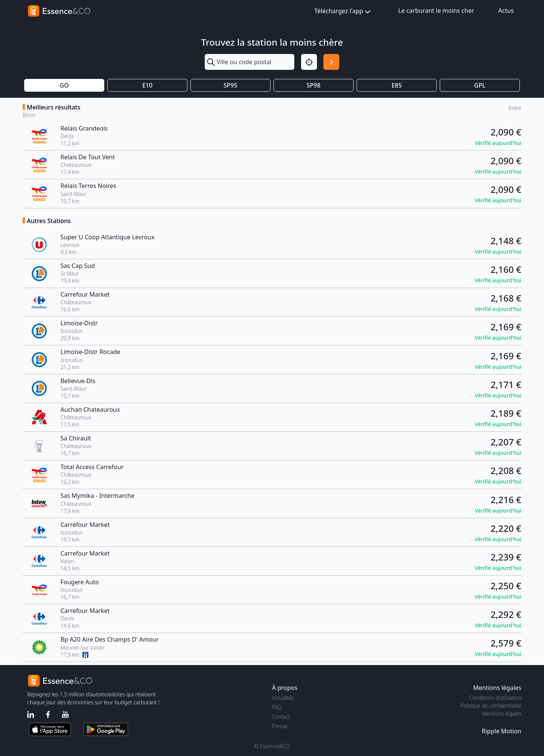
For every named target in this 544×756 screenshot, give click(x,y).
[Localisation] (309, 62)
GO (64, 85)
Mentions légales (502, 714)
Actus (506, 11)
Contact (281, 717)
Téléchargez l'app (343, 12)
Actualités (283, 698)
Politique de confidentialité (491, 706)
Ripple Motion (501, 731)
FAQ (277, 707)
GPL (480, 85)
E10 (147, 85)
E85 (396, 85)
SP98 (314, 85)
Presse (280, 726)
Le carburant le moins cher (436, 11)
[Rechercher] (331, 62)
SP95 (231, 85)
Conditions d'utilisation (495, 698)
